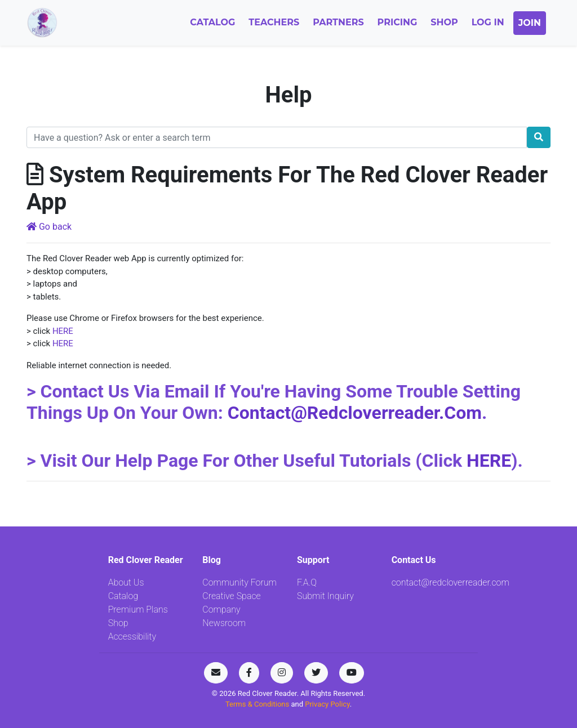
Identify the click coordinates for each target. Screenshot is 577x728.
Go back (49, 227)
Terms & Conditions (258, 704)
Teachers (274, 22)
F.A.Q (307, 582)
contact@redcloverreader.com (355, 413)
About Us (126, 582)
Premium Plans (138, 609)
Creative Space (231, 596)
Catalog (212, 22)
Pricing (398, 22)
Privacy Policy (327, 704)
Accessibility (132, 637)
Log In (488, 22)
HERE (63, 331)
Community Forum (239, 582)
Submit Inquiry (325, 596)
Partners (338, 22)
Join (530, 23)
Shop (444, 22)
